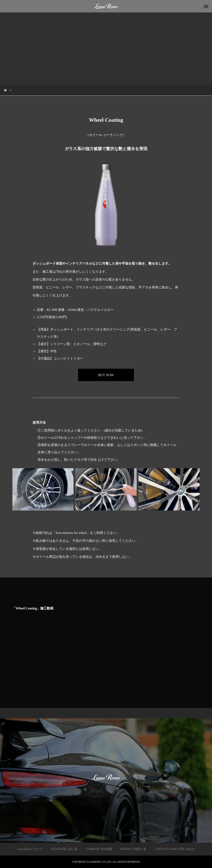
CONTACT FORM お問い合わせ (175, 849)
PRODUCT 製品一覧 (133, 849)
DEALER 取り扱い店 (64, 849)
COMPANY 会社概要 (99, 849)
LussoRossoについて (30, 849)
